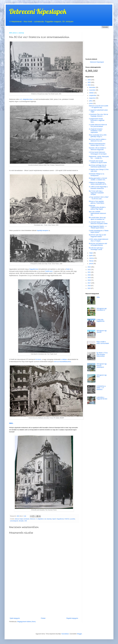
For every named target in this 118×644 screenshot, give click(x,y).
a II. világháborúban (26, 99)
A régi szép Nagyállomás (100, 320)
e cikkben (64, 359)
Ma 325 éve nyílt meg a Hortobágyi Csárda (96, 249)
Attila (98, 297)
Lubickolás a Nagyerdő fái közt (102, 398)
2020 (89, 275)
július (91, 101)
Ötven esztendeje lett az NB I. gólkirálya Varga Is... (98, 136)
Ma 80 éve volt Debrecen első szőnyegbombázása (98, 244)
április (91, 256)
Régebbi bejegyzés (72, 618)
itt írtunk (38, 359)
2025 (89, 82)
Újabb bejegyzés (15, 618)
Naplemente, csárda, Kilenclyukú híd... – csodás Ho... (99, 157)
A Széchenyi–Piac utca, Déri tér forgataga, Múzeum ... (98, 115)
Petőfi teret (49, 271)
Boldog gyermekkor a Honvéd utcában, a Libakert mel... (98, 179)
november (92, 90)
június (91, 103)
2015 (89, 288)
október (92, 93)
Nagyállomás (34, 269)
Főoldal (43, 618)
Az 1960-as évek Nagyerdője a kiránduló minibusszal (98, 188)
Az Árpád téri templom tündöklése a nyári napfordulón (96, 131)
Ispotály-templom (43, 230)
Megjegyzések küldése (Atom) (26, 622)
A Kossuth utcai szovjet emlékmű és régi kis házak (98, 162)
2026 (89, 80)
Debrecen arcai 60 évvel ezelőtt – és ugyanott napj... (98, 107)
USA (26, 521)
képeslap (49, 519)
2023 (89, 267)
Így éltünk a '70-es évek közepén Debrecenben (102, 354)
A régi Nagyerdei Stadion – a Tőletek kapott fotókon (98, 227)
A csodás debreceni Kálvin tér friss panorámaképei (98, 125)
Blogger (80, 634)
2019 (89, 278)
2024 (89, 85)
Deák (68, 269)
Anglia (21, 519)
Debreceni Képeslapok (38, 11)
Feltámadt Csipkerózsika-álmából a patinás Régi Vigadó (97, 207)
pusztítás (73, 519)
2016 (89, 286)
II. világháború (40, 519)
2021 (89, 272)
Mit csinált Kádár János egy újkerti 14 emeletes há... (97, 218)
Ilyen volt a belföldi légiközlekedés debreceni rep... (97, 213)
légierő (54, 519)
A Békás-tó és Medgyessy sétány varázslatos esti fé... (98, 183)
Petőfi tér (67, 519)
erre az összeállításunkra (62, 362)
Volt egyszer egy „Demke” (102, 331)
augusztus (93, 98)
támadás (21, 521)
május (91, 253)
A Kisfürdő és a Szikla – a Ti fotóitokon (101, 388)
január (91, 264)
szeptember (93, 95)
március (92, 258)
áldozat (17, 519)
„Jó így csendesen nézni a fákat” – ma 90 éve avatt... (99, 198)
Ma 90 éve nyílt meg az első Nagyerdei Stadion (97, 236)
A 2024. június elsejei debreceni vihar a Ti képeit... (99, 240)
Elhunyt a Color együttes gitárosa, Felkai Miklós (97, 202)
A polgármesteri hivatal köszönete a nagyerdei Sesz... (97, 120)
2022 (89, 270)
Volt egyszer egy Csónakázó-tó (102, 309)
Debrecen (33, 519)
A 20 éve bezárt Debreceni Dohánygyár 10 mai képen (98, 153)
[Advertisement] (44, 600)
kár (45, 519)
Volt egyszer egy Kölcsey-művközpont (102, 366)
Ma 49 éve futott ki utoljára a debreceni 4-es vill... (98, 140)
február (92, 261)
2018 (89, 280)
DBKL (11, 423)
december (92, 87)
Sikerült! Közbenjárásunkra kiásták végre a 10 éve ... (97, 144)
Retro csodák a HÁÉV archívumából (103, 343)
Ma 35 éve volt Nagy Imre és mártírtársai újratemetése (98, 166)
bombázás (26, 519)
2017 (89, 283)
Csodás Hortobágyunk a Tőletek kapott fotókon (99, 231)
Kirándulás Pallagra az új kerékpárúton (96, 175)
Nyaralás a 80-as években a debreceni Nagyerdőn (97, 149)
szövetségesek (14, 521)
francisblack (65, 634)
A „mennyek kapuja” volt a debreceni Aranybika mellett (98, 223)
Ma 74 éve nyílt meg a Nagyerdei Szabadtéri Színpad (96, 193)
